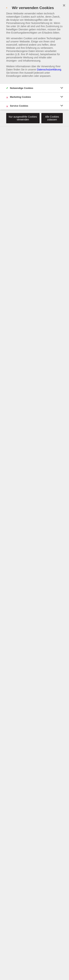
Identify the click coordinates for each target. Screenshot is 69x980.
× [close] (64, 5)
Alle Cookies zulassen (52, 118)
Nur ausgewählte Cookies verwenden (23, 118)
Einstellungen (14, 76)
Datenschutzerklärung (49, 70)
